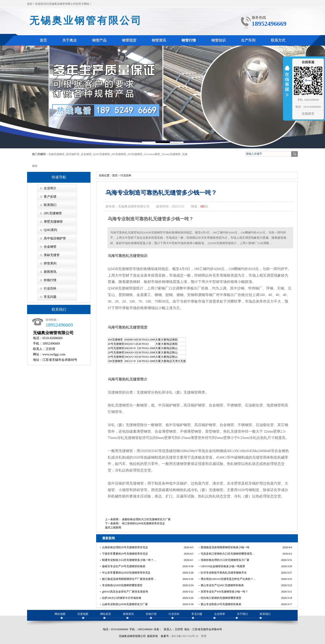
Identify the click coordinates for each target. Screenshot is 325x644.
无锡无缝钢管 (56, 154)
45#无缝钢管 (135, 154)
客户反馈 (50, 197)
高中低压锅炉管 (55, 238)
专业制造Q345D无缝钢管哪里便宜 (122, 585)
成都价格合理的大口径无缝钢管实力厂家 (146, 519)
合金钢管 (86, 154)
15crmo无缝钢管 (171, 154)
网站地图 (60, 614)
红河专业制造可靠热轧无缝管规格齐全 (224, 573)
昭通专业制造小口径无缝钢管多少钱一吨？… (129, 560)
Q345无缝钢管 (101, 154)
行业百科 (50, 288)
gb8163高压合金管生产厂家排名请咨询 (125, 592)
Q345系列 (50, 230)
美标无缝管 (52, 255)
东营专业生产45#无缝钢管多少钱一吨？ (224, 592)
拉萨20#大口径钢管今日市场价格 (122, 598)
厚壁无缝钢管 (53, 222)
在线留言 (308, 114)
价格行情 (50, 280)
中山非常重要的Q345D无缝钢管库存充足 (126, 573)
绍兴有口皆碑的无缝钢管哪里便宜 (221, 598)
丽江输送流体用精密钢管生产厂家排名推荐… (129, 579)
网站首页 (106, 614)
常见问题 (50, 297)
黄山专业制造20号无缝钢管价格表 (221, 604)
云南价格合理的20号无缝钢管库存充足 (125, 547)
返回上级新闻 (113, 527)
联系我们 (50, 205)
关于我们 (242, 614)
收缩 (287, 84)
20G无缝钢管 (53, 213)
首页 (115, 175)
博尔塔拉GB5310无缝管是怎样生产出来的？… (228, 579)
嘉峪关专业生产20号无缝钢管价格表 (124, 566)
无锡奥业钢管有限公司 (86, 21)
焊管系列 (50, 263)
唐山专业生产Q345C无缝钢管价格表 (222, 585)
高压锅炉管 (73, 154)
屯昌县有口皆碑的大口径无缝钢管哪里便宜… (228, 554)
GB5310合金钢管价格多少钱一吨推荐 (223, 566)
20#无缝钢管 (119, 154)
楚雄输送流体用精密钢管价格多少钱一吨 (225, 547)
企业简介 (50, 188)
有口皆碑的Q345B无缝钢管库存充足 (143, 523)
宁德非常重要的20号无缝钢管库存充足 (125, 554)
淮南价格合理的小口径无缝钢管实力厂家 (225, 560)
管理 (204, 636)
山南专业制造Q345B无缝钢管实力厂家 (125, 604)
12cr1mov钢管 (152, 154)
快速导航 (59, 177)
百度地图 (83, 614)
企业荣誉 (220, 614)
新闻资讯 (50, 272)
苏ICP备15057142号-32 (185, 636)
